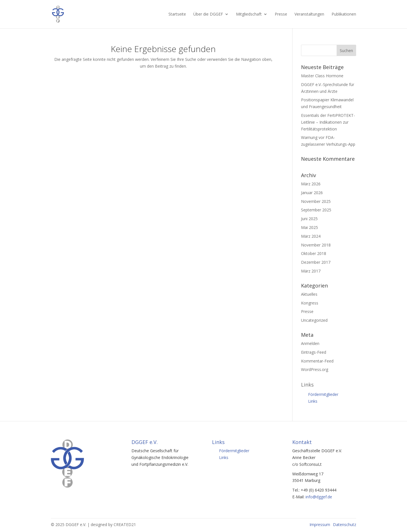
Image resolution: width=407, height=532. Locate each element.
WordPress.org (315, 369)
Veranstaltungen (309, 14)
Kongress (310, 303)
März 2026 (311, 184)
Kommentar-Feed (317, 361)
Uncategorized (314, 320)
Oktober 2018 (314, 253)
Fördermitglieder (323, 394)
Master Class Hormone (322, 76)
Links (313, 401)
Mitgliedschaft (249, 14)
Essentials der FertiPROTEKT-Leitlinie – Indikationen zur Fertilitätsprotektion (328, 122)
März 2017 (311, 271)
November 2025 (316, 201)
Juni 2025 (309, 219)
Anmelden (310, 343)
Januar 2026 (312, 193)
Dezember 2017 (316, 262)
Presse (281, 14)
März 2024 (311, 236)
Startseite (177, 14)
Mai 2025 (309, 227)
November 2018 (316, 245)
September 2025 (316, 210)
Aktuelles (309, 294)
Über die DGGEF (208, 14)
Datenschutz (345, 525)
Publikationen (344, 14)
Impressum (320, 525)
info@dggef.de (319, 497)
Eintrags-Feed (314, 352)
